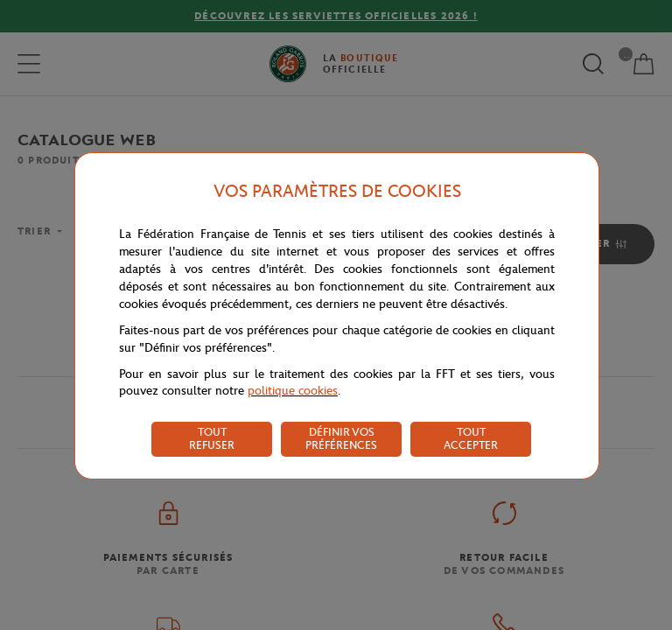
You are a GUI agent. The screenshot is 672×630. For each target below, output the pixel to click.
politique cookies (293, 391)
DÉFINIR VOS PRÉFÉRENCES (341, 438)
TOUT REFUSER (212, 438)
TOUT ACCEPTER (471, 438)
